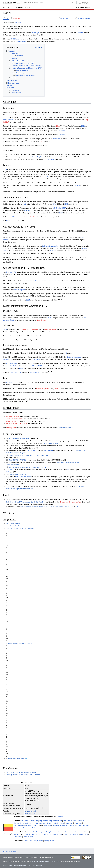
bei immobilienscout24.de (19, 643)
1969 (5, 329)
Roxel (41, 825)
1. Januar (9, 272)
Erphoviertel (52, 832)
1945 (66, 204)
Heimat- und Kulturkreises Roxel (71, 502)
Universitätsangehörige (50, 246)
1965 (49, 318)
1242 (83, 126)
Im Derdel (37, 359)
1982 (40, 366)
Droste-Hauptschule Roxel (29, 329)
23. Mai (35, 366)
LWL (78, 507)
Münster (60, 817)
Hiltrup (61, 823)
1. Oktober (10, 363)
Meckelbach (7, 359)
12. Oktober (10, 382)
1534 (5, 169)
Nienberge (35, 33)
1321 (42, 141)
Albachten (80, 33)
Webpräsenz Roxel (12, 523)
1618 (43, 176)
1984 (21, 368)
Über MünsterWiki (20, 865)
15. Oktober (57, 208)
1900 (24, 204)
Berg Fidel (67, 821)
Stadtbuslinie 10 (36, 372)
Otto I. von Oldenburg (23, 477)
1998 (17, 382)
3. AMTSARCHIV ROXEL (17, 460)
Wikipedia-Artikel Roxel (51, 443)
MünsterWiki (11, 2)
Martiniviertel (36, 834)
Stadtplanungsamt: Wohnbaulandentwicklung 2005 (27, 467)
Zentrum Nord (28, 837)
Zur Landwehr (32, 450)
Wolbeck (77, 185)
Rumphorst (67, 834)
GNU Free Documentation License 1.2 (44, 861)
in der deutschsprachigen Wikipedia (20, 528)
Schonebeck (64, 825)
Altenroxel (18, 22)
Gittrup (32, 823)
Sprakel (79, 825)
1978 (19, 372)
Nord (31, 841)
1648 (48, 176)
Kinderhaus (69, 823)
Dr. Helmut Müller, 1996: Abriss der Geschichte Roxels (25, 502)
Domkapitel (61, 131)
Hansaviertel (71, 832)
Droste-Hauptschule (43, 389)
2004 (28, 300)
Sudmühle (86, 825)
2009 (16, 389)
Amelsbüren (34, 821)
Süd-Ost (40, 841)
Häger (49, 823)
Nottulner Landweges (74, 357)
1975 (74, 260)
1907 (64, 208)
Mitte (26, 841)
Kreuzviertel (26, 834)
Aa (52, 157)
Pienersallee (39, 281)
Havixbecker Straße (67, 428)
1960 (52, 251)
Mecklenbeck (49, 159)
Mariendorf (78, 823)
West (52, 841)
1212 (58, 126)
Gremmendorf (40, 823)
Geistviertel (62, 832)
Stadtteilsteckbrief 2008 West (19, 438)
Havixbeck (29, 210)
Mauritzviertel (47, 834)
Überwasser (18, 837)
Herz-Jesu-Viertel (83, 832)
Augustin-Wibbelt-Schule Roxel (17, 424)
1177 (62, 112)
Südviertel (75, 834)
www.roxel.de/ (30, 811)
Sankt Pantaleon (17, 39)
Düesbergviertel (41, 832)
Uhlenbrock (27, 828)
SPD (13, 470)
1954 (16, 363)
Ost (35, 841)
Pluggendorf (58, 834)
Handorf (55, 823)
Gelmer (16, 823)
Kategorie (6, 851)
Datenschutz (8, 865)
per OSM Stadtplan (17, 758)
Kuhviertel (17, 834)
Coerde (74, 821)
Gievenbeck (24, 823)
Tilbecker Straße (52, 281)
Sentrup (72, 825)
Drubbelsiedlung (36, 157)
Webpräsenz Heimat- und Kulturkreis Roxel (21, 772)
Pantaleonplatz (21, 41)
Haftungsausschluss (35, 865)
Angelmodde (43, 821)
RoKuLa (57, 389)
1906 (13, 217)
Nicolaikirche (41, 320)
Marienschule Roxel (12, 416)
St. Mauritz (17, 828)
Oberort (35, 825)
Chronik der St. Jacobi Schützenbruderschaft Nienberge (28, 455)
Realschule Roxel (50, 329)
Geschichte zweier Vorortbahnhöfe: (44, 507)
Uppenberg (84, 834)
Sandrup (56, 825)
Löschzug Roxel (28, 217)
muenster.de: (12, 526)
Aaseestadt (30, 832)
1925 (55, 204)
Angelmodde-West (55, 821)
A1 (66, 353)
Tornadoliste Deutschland (19, 474)
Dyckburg (81, 821)
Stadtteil (14, 851)
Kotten (62, 135)
